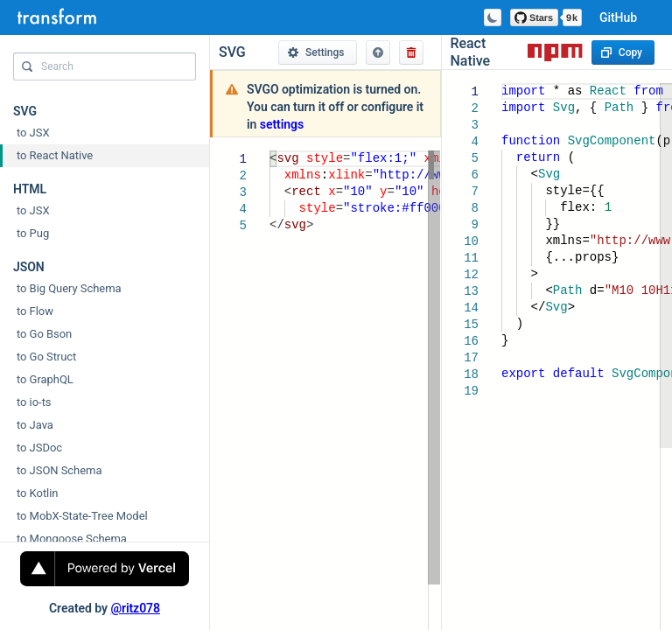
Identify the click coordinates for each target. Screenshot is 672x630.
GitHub (618, 17)
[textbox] (270, 151)
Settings (316, 52)
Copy (622, 52)
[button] (378, 52)
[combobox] (105, 71)
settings (282, 124)
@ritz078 (135, 608)
